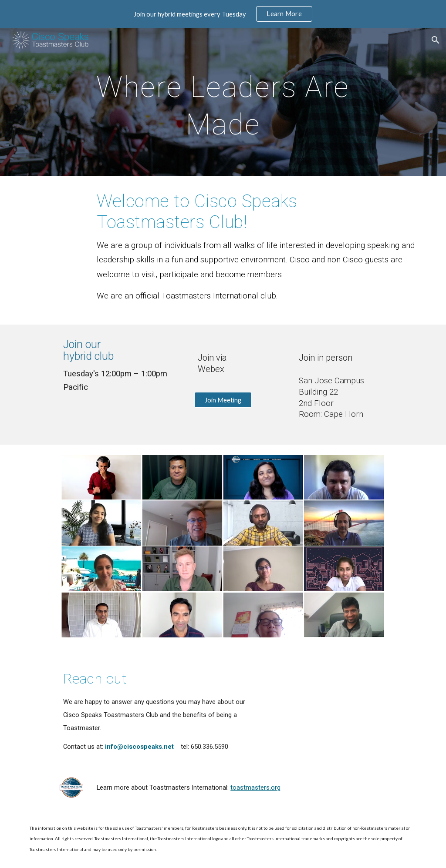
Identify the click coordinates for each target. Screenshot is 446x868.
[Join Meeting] (223, 400)
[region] (223, 14)
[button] (436, 40)
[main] (223, 102)
